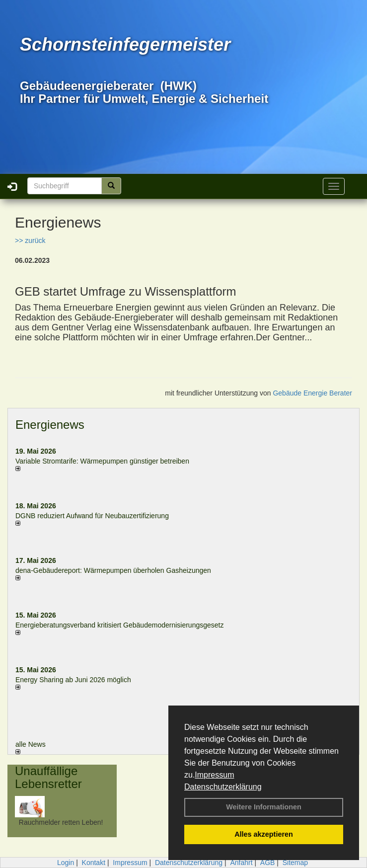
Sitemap (295, 863)
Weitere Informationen (264, 807)
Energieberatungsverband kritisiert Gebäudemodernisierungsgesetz (119, 625)
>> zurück (30, 240)
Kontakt (94, 863)
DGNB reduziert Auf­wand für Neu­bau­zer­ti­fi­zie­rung (92, 516)
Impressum (214, 775)
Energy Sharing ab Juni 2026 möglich (73, 680)
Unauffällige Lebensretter (48, 777)
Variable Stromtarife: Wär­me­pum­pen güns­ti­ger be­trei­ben (102, 461)
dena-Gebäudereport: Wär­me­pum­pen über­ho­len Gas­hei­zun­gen (113, 570)
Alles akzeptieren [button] (264, 834)
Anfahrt (241, 863)
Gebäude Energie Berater (312, 393)
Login (66, 863)
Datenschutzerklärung (223, 787)
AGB (268, 863)
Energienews (50, 425)
